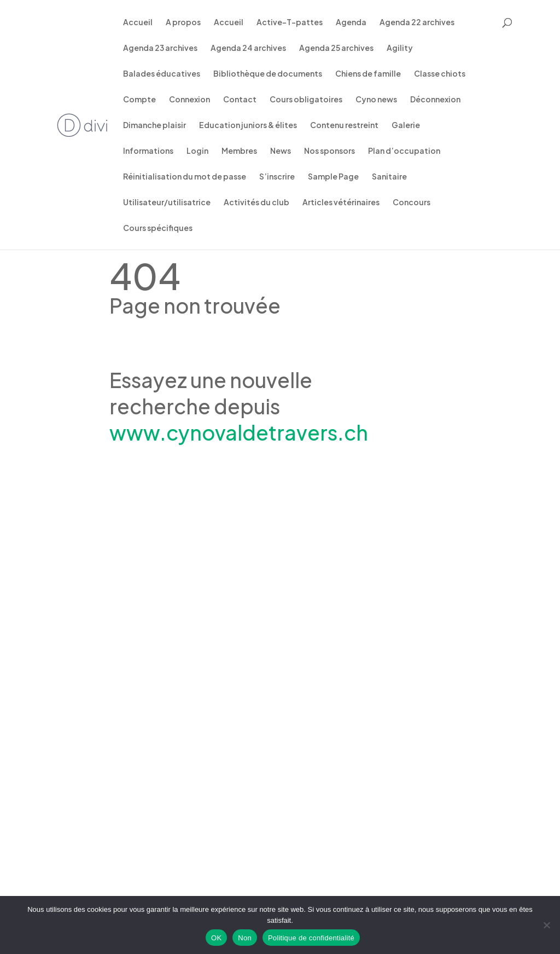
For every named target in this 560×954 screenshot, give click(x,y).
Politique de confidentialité (311, 938)
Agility (400, 48)
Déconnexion (435, 100)
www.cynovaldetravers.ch (239, 432)
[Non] (546, 925)
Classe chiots (440, 74)
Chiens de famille (368, 74)
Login (197, 151)
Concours (412, 203)
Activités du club (256, 203)
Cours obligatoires (306, 100)
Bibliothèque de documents (268, 74)
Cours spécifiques (158, 228)
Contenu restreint (344, 125)
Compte (139, 100)
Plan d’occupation (404, 151)
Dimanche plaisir (154, 125)
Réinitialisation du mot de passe (185, 177)
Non (245, 938)
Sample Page (333, 177)
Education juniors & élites (248, 125)
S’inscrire (277, 177)
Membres (239, 151)
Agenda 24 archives (248, 48)
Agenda (351, 22)
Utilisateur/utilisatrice (167, 203)
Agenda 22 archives (417, 22)
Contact (240, 100)
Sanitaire (389, 177)
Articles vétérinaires (341, 203)
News (281, 151)
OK (216, 938)
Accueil (138, 22)
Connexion (189, 100)
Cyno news (376, 100)
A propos (183, 22)
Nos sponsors (329, 151)
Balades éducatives (162, 74)
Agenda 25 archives (336, 48)
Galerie (406, 125)
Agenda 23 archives (160, 48)
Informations (148, 151)
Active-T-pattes (290, 22)
